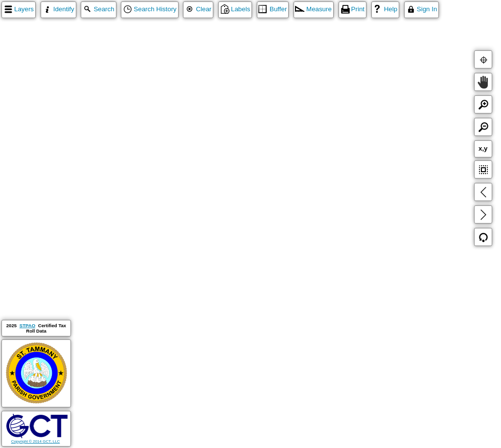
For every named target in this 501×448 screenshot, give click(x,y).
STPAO (27, 325)
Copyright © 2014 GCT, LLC (37, 439)
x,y (483, 148)
